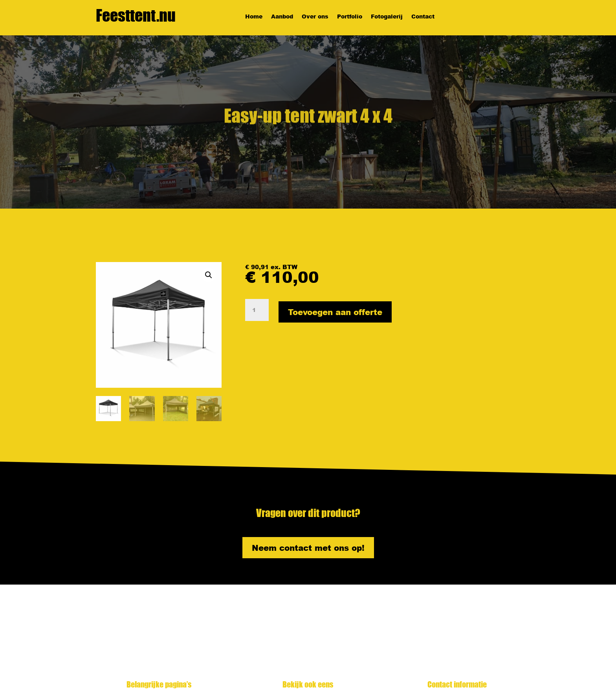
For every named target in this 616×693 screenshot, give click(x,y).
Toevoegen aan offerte (335, 312)
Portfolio (350, 17)
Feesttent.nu (136, 15)
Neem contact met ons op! (308, 548)
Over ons (315, 17)
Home (254, 17)
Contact (423, 17)
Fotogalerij (387, 17)
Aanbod (282, 17)
